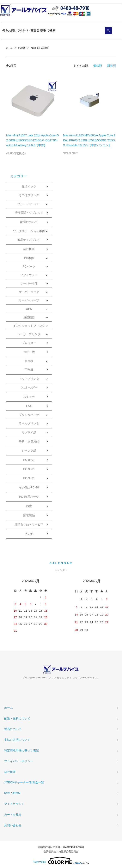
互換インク (29, 186)
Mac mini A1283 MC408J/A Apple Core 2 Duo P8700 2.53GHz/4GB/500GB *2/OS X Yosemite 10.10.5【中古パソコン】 (89, 140)
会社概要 (29, 249)
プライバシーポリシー (19, 761)
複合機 (29, 361)
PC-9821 (29, 478)
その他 (29, 534)
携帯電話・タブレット (29, 213)
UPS (29, 309)
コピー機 (29, 352)
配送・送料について (17, 718)
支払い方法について (17, 740)
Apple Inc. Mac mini (40, 48)
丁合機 (29, 370)
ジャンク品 (29, 451)
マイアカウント (14, 804)
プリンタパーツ (29, 415)
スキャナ (29, 397)
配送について (29, 222)
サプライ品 (29, 433)
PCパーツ (29, 267)
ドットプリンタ (29, 379)
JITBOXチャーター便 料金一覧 (24, 782)
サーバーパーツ (29, 300)
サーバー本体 (29, 283)
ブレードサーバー (29, 204)
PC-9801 (29, 469)
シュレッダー (29, 387)
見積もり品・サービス (29, 524)
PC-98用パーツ (29, 497)
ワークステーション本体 (29, 231)
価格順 (98, 66)
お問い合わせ (13, 825)
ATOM (16, 793)
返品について (13, 729)
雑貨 (29, 506)
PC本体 (22, 48)
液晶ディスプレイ (29, 240)
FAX (29, 406)
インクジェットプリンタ (29, 326)
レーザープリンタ (29, 334)
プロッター (29, 343)
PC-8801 (29, 460)
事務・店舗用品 (29, 441)
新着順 (111, 66)
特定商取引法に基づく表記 (22, 750)
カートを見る (13, 815)
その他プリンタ (29, 195)
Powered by (61, 860)
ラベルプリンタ (29, 423)
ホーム (9, 48)
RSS (7, 793)
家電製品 (29, 515)
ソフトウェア (29, 275)
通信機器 (29, 317)
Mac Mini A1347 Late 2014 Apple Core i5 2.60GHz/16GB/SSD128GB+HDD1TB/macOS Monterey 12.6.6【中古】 (32, 140)
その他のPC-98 (29, 487)
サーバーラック (29, 292)
